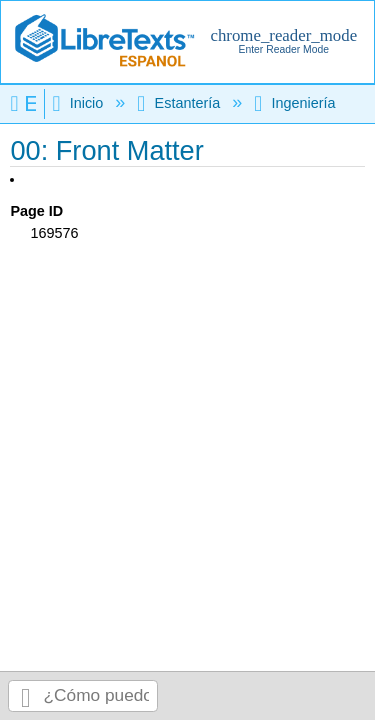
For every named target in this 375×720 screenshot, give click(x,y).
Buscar (26, 696)
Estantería (180, 103)
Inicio (79, 103)
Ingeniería (296, 103)
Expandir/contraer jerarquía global (27, 103)
